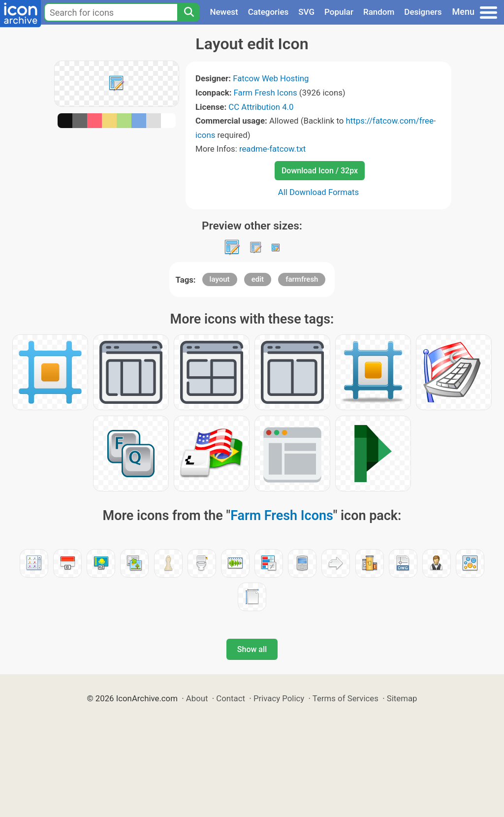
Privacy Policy (279, 698)
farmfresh (302, 279)
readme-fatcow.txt (272, 149)
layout (220, 279)
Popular (339, 12)
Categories (268, 12)
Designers (423, 12)
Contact (231, 698)
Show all (252, 649)
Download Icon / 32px (320, 171)
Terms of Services (346, 698)
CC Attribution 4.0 (261, 107)
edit (258, 279)
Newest (224, 12)
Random (379, 12)
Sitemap (402, 698)
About (197, 698)
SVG (306, 12)
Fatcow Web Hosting (271, 78)
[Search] (189, 12)
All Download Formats (319, 192)
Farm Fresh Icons (266, 93)
